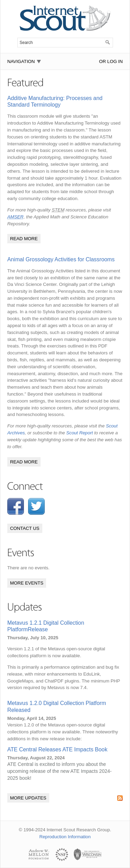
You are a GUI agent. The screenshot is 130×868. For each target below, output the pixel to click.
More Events (27, 583)
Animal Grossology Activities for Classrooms (61, 259)
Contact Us (25, 528)
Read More (24, 239)
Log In (115, 61)
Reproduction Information (65, 837)
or (103, 61)
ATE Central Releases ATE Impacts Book (57, 749)
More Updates (28, 798)
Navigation (21, 61)
